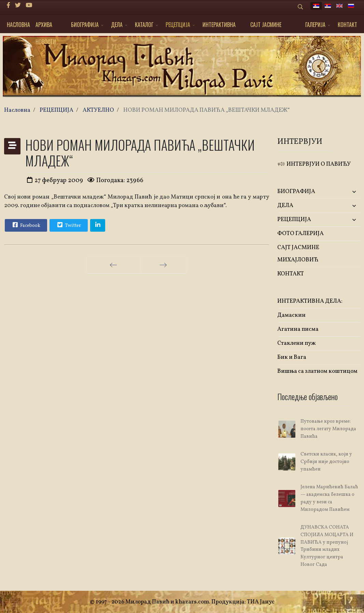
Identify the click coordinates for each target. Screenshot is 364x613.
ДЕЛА (117, 25)
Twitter (68, 225)
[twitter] (18, 6)
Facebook (26, 225)
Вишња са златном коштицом (317, 371)
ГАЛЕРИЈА (315, 25)
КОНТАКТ (347, 25)
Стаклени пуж (297, 343)
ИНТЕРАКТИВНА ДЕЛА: (219, 27)
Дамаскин (291, 315)
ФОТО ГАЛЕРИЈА (300, 234)
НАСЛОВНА (18, 25)
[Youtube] (29, 6)
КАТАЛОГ (144, 25)
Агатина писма (298, 329)
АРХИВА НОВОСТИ (46, 27)
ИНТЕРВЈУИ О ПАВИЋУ (314, 164)
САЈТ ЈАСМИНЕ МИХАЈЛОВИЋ (266, 27)
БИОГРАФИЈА (85, 25)
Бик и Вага (292, 357)
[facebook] (8, 6)
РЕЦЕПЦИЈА (178, 25)
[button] (346, 192)
